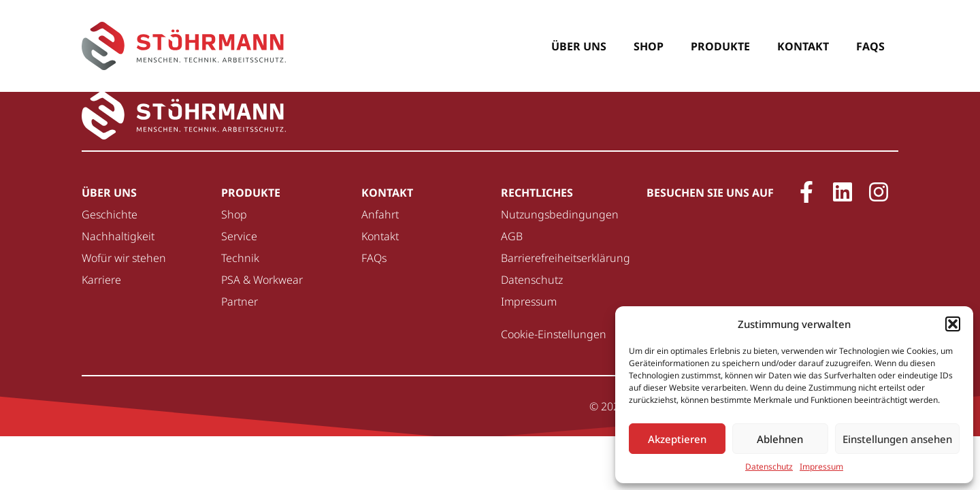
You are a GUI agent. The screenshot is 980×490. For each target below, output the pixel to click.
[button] (953, 324)
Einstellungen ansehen (897, 439)
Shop (649, 46)
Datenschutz (769, 467)
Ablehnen (780, 439)
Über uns (579, 46)
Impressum (821, 467)
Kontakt (803, 46)
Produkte (720, 46)
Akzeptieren (677, 439)
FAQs (870, 46)
